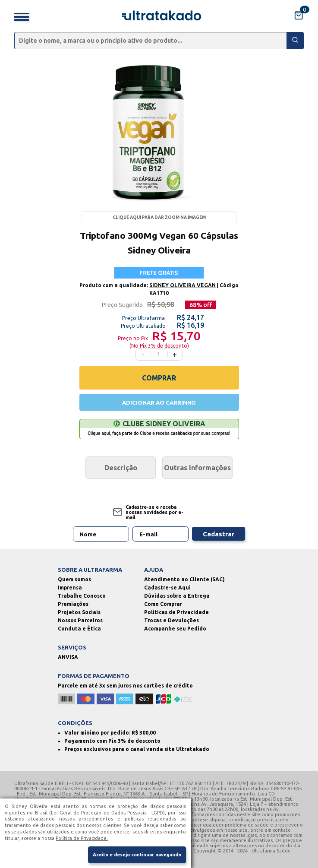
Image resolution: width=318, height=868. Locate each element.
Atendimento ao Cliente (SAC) (184, 579)
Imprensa (70, 588)
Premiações (73, 604)
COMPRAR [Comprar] (159, 378)
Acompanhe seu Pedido (175, 629)
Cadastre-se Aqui (167, 588)
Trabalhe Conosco (82, 596)
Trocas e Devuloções (172, 620)
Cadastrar (219, 534)
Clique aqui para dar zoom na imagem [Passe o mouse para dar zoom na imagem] (159, 217)
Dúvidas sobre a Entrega (177, 596)
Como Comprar (163, 604)
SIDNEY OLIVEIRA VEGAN (183, 285)
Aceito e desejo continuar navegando (137, 855)
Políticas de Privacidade (176, 612)
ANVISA (68, 657)
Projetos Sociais (79, 612)
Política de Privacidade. (82, 838)
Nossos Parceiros (80, 620)
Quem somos (74, 579)
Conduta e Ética (79, 629)
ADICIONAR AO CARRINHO (159, 402)
